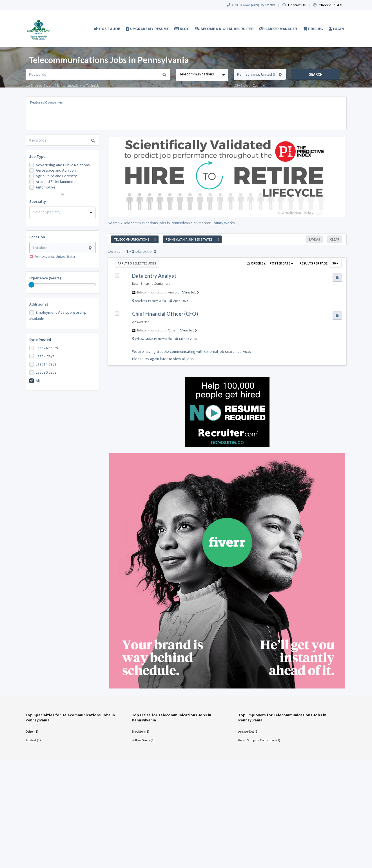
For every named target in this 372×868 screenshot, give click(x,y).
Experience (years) (45, 278)
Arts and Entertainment (55, 181)
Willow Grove (144, 339)
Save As (314, 239)
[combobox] (202, 75)
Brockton (141, 301)
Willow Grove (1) (143, 740)
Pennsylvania (157, 301)
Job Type (37, 156)
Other (172, 330)
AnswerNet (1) (248, 731)
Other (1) (32, 731)
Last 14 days (46, 364)
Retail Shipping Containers (151, 283)
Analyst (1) (33, 740)
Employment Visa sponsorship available (58, 315)
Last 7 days (45, 356)
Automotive (46, 187)
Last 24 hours (47, 348)
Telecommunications (152, 292)
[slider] (32, 285)
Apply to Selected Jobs (137, 263)
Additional (39, 304)
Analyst (173, 292)
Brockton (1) (141, 731)
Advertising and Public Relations (63, 165)
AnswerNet (140, 322)
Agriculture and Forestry (56, 176)
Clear (335, 239)
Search (316, 74)
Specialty (38, 201)
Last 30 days (46, 372)
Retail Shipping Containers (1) (259, 740)
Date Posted (40, 340)
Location (37, 237)
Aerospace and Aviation (56, 170)
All (38, 380)
